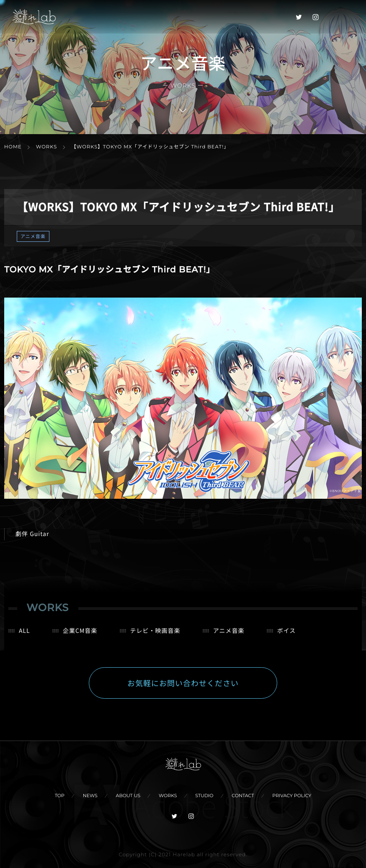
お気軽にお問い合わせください (183, 689)
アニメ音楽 (33, 236)
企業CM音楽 (80, 637)
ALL (24, 637)
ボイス (287, 637)
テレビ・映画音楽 (155, 637)
